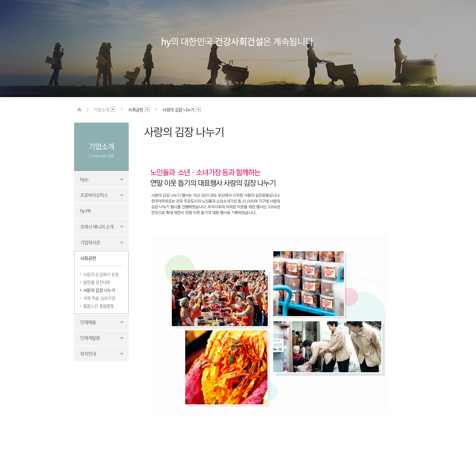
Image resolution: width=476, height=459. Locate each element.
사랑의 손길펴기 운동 (101, 274)
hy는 (84, 179)
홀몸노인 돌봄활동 (99, 306)
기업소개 (101, 146)
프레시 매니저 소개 (97, 227)
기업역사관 (90, 242)
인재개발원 (90, 338)
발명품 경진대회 (97, 282)
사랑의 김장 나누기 (99, 290)
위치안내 (88, 354)
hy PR (85, 211)
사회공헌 (88, 258)
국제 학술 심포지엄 (99, 298)
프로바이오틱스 (94, 195)
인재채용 (88, 322)
